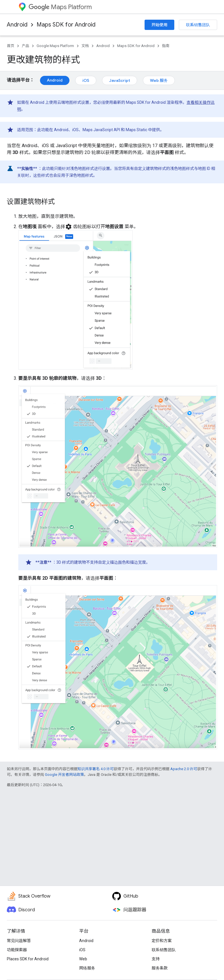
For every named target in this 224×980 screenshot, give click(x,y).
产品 (25, 46)
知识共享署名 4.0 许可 (96, 769)
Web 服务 (159, 80)
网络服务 (87, 968)
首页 (11, 46)
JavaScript (120, 80)
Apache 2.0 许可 (184, 769)
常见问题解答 (19, 941)
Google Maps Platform (55, 46)
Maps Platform (60, 7)
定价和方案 (162, 941)
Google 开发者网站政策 (64, 775)
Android (17, 25)
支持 (156, 959)
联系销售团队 (198, 25)
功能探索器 (17, 950)
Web (83, 959)
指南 (166, 46)
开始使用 (159, 25)
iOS (86, 80)
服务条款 (160, 968)
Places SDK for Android (28, 959)
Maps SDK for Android (66, 25)
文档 (85, 46)
